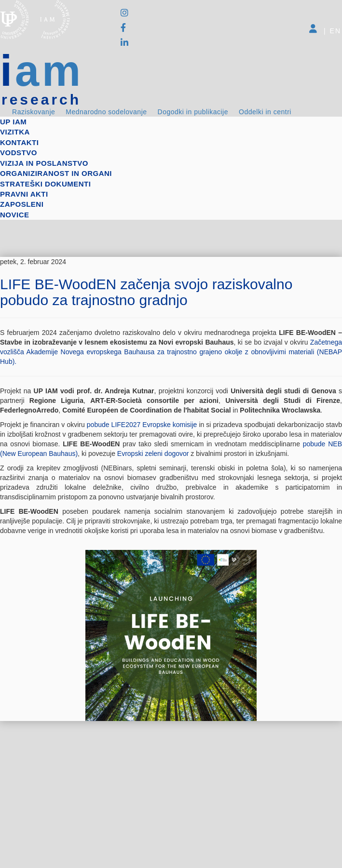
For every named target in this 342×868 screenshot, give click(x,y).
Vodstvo (19, 153)
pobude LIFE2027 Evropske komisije (142, 425)
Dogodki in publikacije (193, 112)
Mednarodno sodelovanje (106, 112)
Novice (15, 215)
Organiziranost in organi (56, 173)
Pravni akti (24, 194)
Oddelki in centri (265, 112)
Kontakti (19, 142)
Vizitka (15, 132)
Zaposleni (22, 204)
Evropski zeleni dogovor (154, 454)
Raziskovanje (34, 112)
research (41, 100)
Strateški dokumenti (45, 184)
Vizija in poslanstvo (44, 163)
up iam (13, 122)
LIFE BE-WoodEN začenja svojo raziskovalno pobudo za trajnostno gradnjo (146, 292)
